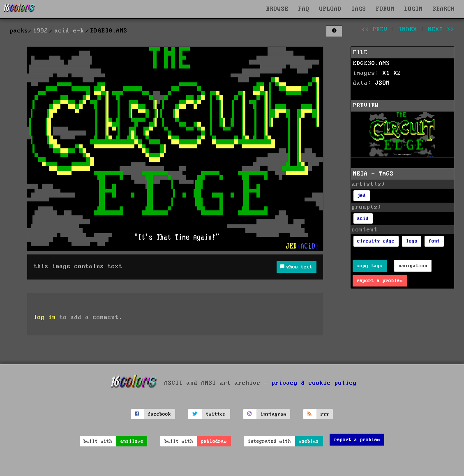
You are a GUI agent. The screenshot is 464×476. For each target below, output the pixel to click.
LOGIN (414, 9)
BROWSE (277, 9)
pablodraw (214, 441)
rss (325, 414)
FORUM (385, 9)
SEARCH (444, 9)
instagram (274, 414)
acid (363, 218)
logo (412, 241)
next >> (441, 30)
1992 (41, 31)
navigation (413, 266)
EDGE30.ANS (372, 63)
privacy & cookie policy (314, 383)
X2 (397, 73)
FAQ (304, 9)
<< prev (375, 30)
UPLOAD (330, 9)
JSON (383, 83)
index (408, 30)
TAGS (359, 9)
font (434, 241)
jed (361, 195)
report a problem (380, 281)
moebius (309, 441)
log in (45, 317)
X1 (386, 73)
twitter (216, 414)
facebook (159, 414)
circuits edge (376, 241)
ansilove (132, 441)
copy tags (370, 266)
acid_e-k (69, 31)
